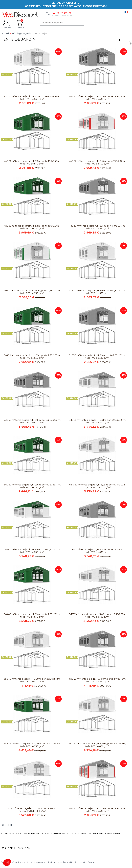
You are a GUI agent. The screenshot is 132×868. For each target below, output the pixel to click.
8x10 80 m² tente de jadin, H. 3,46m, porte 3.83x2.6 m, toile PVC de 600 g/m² (97, 745)
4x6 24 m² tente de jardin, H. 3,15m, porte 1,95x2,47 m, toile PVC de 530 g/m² (32, 98)
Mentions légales (39, 862)
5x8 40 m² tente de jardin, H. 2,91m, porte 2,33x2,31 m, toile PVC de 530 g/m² (32, 551)
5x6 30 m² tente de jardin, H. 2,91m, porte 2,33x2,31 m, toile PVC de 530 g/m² (32, 292)
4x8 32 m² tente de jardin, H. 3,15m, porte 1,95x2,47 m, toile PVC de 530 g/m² (97, 162)
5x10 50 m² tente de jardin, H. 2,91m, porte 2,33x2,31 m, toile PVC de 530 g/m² (32, 421)
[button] (7, 862)
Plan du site (80, 862)
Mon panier (20, 23)
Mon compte (6, 23)
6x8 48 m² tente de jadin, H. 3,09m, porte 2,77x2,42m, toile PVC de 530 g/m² (32, 680)
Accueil (5, 33)
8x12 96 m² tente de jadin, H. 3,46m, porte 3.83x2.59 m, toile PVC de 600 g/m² (32, 810)
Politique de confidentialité (61, 862)
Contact (92, 862)
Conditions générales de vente (15, 862)
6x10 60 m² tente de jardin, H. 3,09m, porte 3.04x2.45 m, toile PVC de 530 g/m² (97, 486)
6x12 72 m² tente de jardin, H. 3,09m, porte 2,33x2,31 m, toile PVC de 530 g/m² (97, 615)
